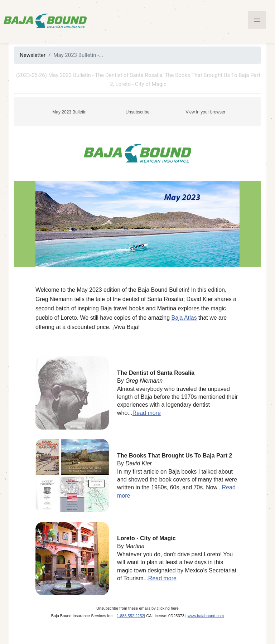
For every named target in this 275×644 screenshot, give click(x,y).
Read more (147, 413)
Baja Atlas (184, 318)
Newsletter (33, 55)
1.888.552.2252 (130, 616)
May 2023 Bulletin (69, 112)
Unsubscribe (138, 112)
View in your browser (205, 112)
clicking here (168, 608)
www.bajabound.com (206, 616)
